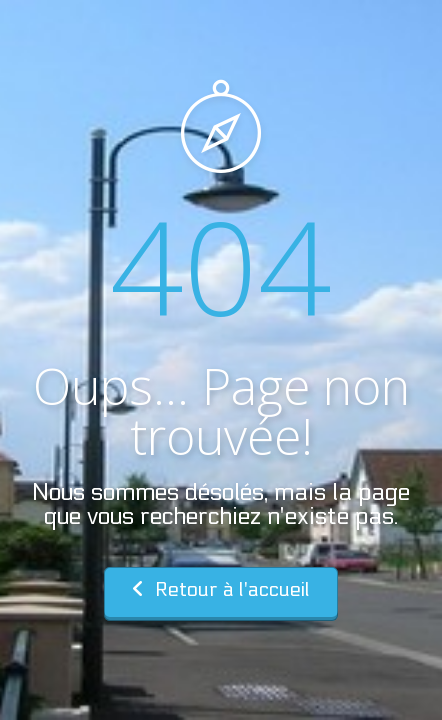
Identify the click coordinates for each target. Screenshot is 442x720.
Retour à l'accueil (221, 590)
